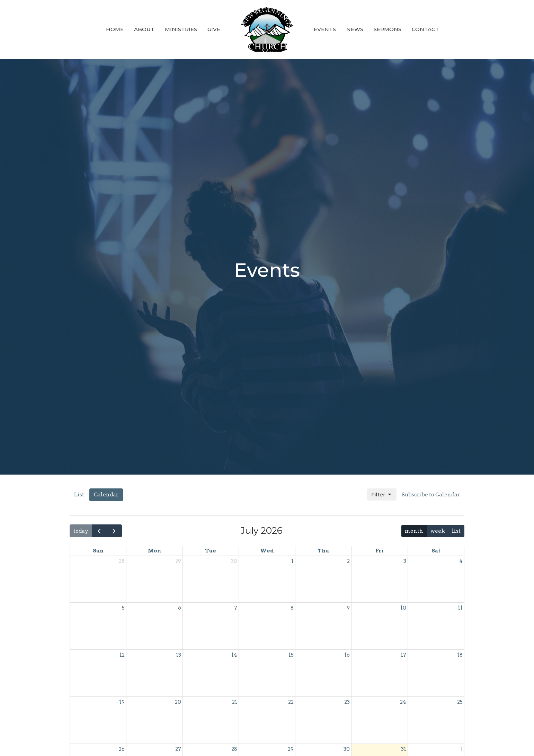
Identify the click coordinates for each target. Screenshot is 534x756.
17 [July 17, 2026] (403, 655)
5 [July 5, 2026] (123, 608)
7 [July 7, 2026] (236, 608)
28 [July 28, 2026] (234, 749)
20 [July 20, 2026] (178, 702)
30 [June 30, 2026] (234, 561)
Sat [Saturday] (436, 551)
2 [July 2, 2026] (348, 561)
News (355, 29)
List (79, 495)
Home (115, 29)
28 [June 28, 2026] (122, 561)
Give (214, 29)
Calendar (106, 495)
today (81, 531)
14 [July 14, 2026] (234, 655)
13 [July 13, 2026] (179, 655)
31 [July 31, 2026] (404, 749)
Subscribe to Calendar (431, 495)
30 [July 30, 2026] (347, 749)
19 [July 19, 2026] (122, 702)
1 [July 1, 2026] (292, 561)
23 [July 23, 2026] (347, 702)
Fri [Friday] (380, 551)
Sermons (388, 29)
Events (325, 29)
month (414, 531)
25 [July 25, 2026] (460, 702)
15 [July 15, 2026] (291, 655)
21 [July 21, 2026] (235, 702)
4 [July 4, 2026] (461, 561)
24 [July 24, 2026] (403, 702)
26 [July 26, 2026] (122, 749)
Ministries (181, 29)
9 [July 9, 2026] (348, 608)
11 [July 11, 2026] (460, 608)
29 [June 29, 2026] (178, 561)
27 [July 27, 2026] (178, 749)
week (438, 531)
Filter (382, 495)
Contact (425, 29)
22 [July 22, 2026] (291, 702)
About (144, 29)
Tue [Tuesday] (211, 551)
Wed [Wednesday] (267, 551)
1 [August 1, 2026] (461, 749)
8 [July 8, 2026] (292, 608)
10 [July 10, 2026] (403, 608)
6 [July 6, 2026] (180, 608)
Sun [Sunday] (98, 551)
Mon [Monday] (154, 551)
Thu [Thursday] (323, 551)
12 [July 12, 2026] (122, 655)
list (456, 531)
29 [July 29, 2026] (291, 749)
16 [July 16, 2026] (347, 655)
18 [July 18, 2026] (460, 655)
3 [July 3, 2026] (405, 561)
